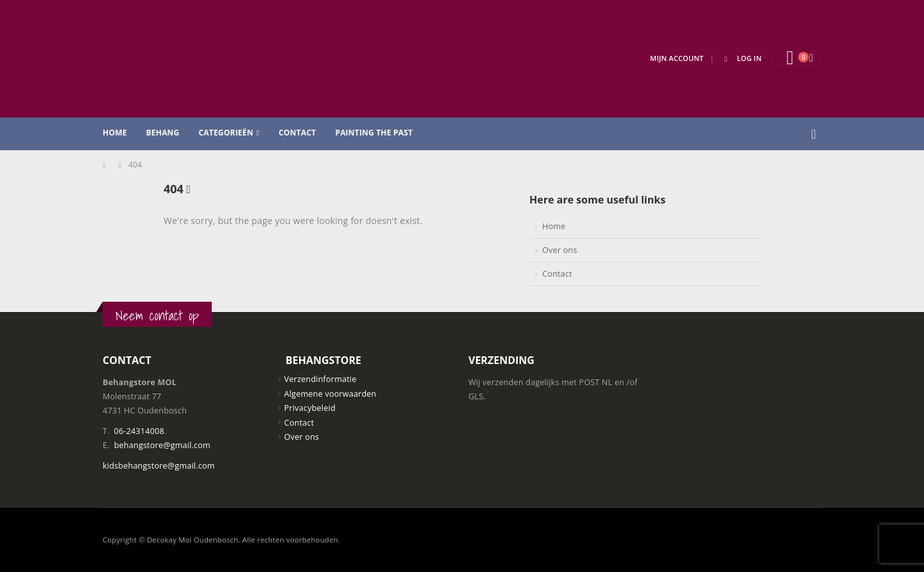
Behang (163, 133)
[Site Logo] (199, 59)
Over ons (560, 250)
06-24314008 (139, 431)
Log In (741, 58)
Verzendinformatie (321, 379)
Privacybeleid (310, 408)
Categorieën (226, 133)
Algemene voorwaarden (330, 394)
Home (115, 133)
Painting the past (374, 133)
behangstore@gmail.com (162, 445)
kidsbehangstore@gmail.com (159, 466)
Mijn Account (677, 58)
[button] (814, 134)
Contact (297, 133)
